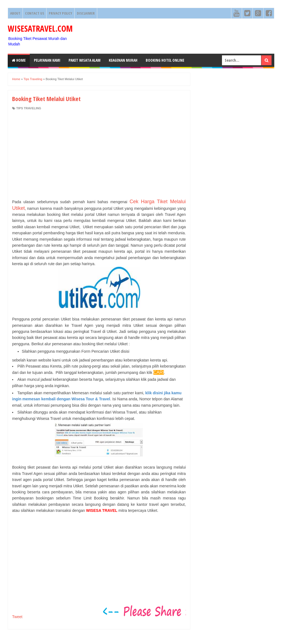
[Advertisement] (99, 154)
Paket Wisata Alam (85, 60)
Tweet (17, 617)
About (15, 13)
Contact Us (35, 13)
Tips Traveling (29, 108)
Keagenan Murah (123, 60)
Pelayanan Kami (47, 60)
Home (19, 60)
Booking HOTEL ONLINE (165, 60)
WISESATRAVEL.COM (40, 28)
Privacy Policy (60, 13)
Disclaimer (86, 13)
